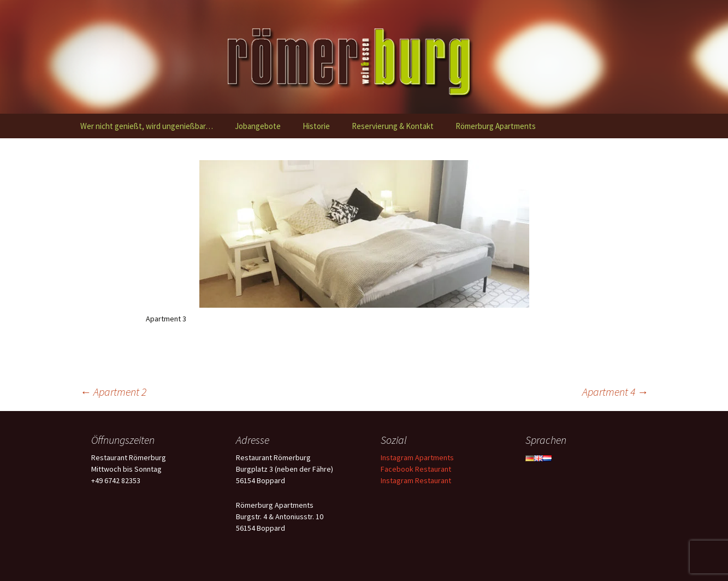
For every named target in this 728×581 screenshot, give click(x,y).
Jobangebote (258, 126)
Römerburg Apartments (496, 126)
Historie (316, 126)
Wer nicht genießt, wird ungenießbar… (147, 126)
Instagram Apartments (417, 457)
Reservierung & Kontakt (393, 126)
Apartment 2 (113, 392)
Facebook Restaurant (416, 469)
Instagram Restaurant (416, 480)
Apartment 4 (615, 392)
